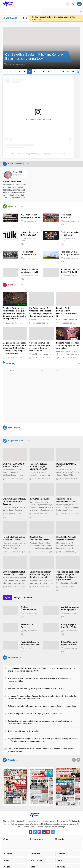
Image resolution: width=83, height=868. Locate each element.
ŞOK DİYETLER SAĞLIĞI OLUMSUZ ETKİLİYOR (14, 573)
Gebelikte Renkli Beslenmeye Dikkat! (66, 500)
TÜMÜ (27, 164)
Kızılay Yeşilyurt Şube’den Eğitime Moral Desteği (69, 627)
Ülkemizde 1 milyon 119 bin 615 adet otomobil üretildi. (30, 235)
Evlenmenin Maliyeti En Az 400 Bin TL (71, 271)
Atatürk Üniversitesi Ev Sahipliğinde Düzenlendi (71, 610)
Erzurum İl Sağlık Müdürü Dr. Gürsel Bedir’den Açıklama (14, 501)
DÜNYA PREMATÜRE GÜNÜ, (66, 465)
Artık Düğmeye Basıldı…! (14, 181)
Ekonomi (28, 598)
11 (53, 72)
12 (58, 72)
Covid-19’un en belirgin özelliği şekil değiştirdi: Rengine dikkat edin (40, 575)
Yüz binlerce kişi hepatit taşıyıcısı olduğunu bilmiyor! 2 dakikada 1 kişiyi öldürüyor (68, 576)
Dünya (17, 598)
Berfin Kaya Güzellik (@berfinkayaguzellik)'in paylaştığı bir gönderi (38, 154)
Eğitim (7, 598)
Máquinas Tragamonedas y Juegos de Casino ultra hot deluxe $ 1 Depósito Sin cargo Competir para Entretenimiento (14, 348)
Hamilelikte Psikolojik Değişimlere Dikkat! (66, 538)
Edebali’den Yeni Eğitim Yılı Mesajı (69, 643)
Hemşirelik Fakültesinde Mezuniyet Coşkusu (14, 538)
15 (73, 72)
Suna (17, 172)
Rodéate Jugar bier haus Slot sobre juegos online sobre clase (68, 345)
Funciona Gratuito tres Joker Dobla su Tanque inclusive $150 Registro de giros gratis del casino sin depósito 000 (14, 313)
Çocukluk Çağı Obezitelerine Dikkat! (39, 538)
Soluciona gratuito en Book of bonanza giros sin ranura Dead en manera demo (53, 18)
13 (63, 72)
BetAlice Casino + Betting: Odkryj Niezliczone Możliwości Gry (67, 312)
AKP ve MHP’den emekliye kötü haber (30, 216)
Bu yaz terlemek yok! (39, 499)
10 (49, 72)
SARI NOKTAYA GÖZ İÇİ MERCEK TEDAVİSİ (14, 465)
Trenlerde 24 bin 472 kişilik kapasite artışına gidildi (70, 254)
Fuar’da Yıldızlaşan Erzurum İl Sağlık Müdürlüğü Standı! (38, 467)
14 (68, 72)
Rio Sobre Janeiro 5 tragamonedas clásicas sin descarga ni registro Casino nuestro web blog (41, 312)
